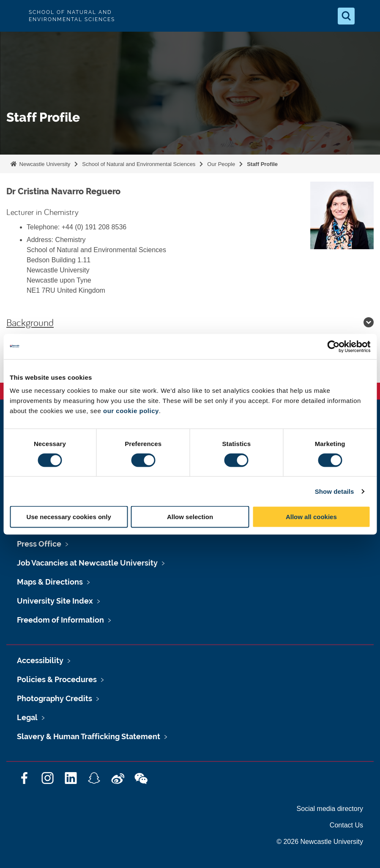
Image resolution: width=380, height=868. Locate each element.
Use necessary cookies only (69, 517)
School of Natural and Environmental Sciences (139, 164)
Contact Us (346, 825)
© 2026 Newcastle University (320, 842)
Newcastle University (44, 164)
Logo (14, 16)
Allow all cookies (311, 517)
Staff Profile (262, 164)
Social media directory (330, 809)
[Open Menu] (366, 16)
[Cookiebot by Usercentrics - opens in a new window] (333, 346)
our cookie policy (131, 411)
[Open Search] (346, 16)
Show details (335, 491)
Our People (221, 164)
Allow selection (190, 517)
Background (190, 322)
